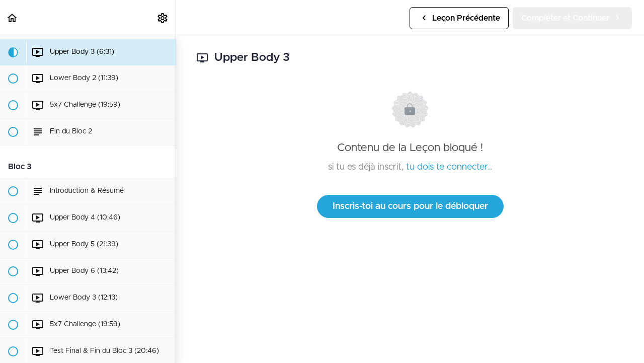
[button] (13, 18)
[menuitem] (163, 18)
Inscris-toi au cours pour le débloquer (410, 206)
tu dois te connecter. (448, 167)
